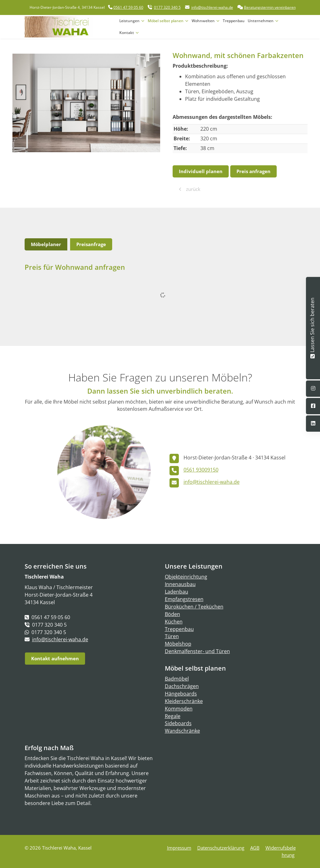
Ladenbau (177, 592)
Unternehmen (261, 21)
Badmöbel (177, 679)
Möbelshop (178, 644)
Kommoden (179, 709)
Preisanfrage (91, 244)
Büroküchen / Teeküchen (194, 607)
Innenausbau (180, 584)
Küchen (174, 622)
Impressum (179, 848)
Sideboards (178, 723)
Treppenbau (234, 21)
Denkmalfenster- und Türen (197, 651)
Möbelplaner (46, 244)
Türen (172, 636)
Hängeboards (181, 694)
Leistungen (129, 21)
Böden (172, 614)
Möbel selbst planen (166, 21)
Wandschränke (182, 731)
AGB (255, 848)
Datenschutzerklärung (221, 848)
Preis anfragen (253, 171)
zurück (193, 189)
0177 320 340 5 (167, 7)
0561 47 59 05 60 (128, 7)
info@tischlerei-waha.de (212, 7)
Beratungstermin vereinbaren (270, 7)
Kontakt (127, 33)
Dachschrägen (182, 686)
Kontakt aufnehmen (55, 658)
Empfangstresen (184, 599)
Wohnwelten (203, 21)
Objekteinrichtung (186, 577)
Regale (173, 716)
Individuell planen (201, 171)
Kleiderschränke (184, 701)
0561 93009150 (201, 470)
